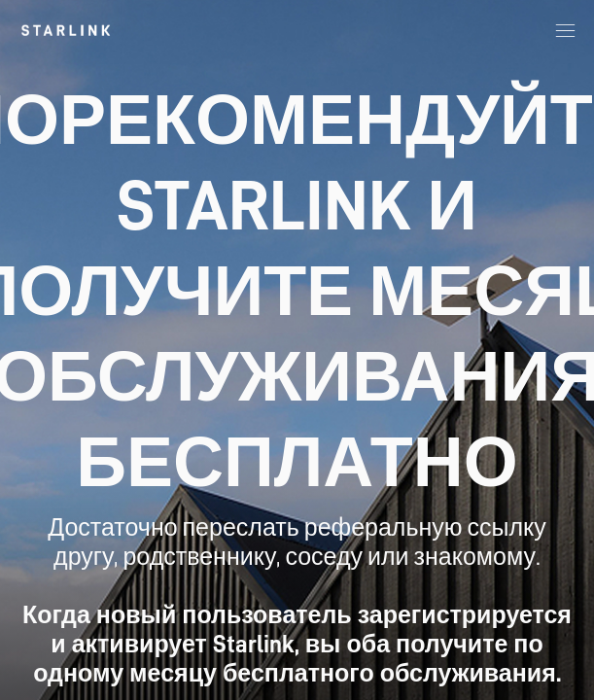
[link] (66, 30)
